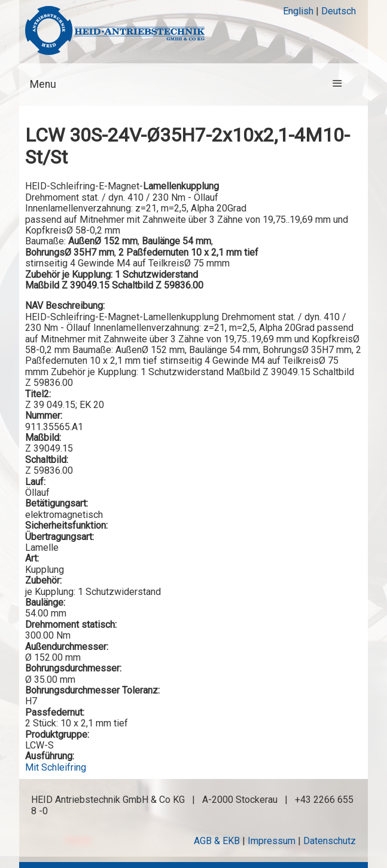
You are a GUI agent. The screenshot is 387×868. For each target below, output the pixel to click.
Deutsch (339, 11)
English (298, 11)
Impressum (272, 841)
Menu (43, 84)
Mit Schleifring (56, 767)
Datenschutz (330, 841)
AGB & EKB (217, 841)
